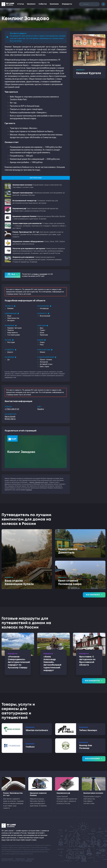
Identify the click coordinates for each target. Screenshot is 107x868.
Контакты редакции (7, 859)
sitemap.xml (30, 859)
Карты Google (10, 417)
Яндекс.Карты (10, 419)
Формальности (20, 859)
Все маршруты (94, 681)
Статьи (21, 4)
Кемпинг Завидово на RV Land (39, 482)
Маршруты (67, 4)
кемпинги (29, 490)
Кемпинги (31, 4)
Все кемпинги (94, 595)
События (43, 4)
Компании (54, 4)
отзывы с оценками (40, 274)
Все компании (94, 759)
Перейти (40, 409)
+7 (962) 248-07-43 (12, 409)
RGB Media (29, 861)
